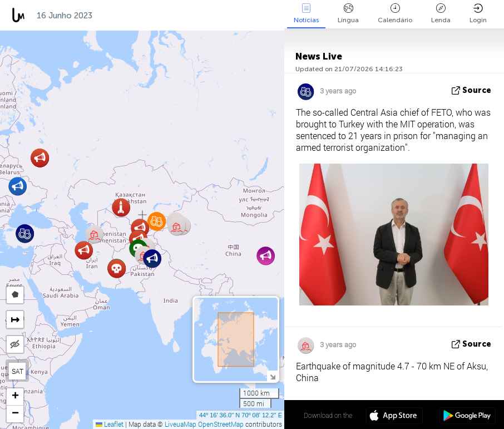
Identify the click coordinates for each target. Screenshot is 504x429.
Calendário (395, 14)
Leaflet (110, 424)
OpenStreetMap (221, 424)
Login (478, 14)
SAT (18, 371)
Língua (348, 14)
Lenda (441, 14)
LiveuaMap (181, 424)
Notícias (306, 14)
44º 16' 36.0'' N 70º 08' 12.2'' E (241, 415)
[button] (18, 186)
